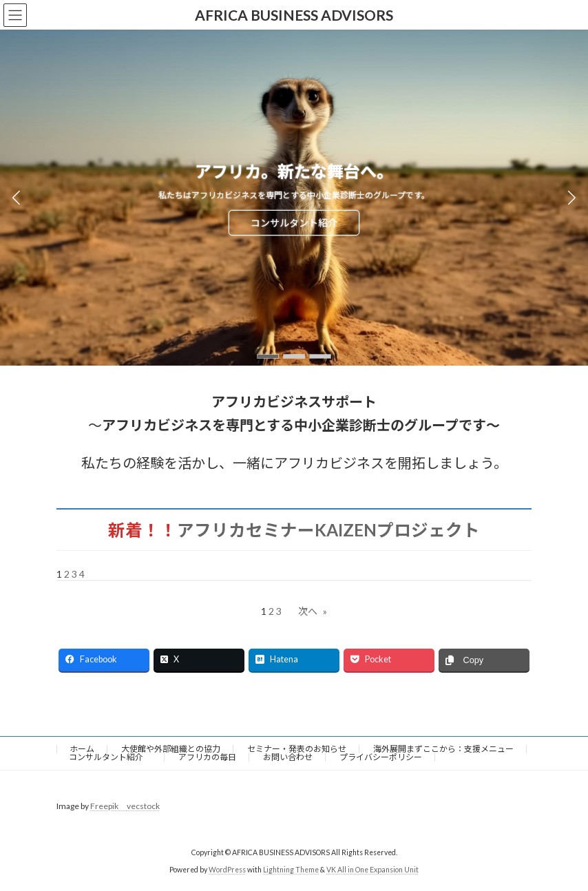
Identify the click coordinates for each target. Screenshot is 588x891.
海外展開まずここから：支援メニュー (443, 749)
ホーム (82, 749)
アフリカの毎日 (207, 757)
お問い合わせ (288, 757)
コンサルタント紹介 (294, 223)
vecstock (143, 806)
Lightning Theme (291, 870)
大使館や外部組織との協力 (171, 749)
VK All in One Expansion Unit (372, 870)
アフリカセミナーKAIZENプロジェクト (328, 530)
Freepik (108, 806)
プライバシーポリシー (381, 757)
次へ (313, 611)
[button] (268, 356)
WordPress (227, 870)
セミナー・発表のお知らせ (297, 749)
